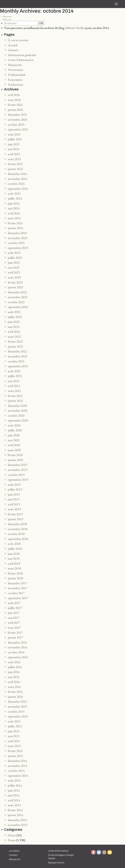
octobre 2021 (16, 361)
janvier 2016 (15, 697)
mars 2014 (14, 805)
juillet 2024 (15, 198)
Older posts (6, 16)
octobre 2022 (16, 302)
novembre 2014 (18, 766)
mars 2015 (14, 746)
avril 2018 (14, 563)
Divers (12, 835)
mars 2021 (14, 391)
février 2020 (15, 455)
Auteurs (13, 50)
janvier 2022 (15, 346)
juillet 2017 (15, 608)
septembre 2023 (18, 248)
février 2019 (15, 514)
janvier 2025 (15, 169)
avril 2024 (14, 213)
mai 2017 (14, 618)
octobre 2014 (16, 771)
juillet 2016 (15, 667)
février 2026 (15, 105)
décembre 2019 (17, 465)
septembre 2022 (18, 307)
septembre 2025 (18, 129)
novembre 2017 (18, 588)
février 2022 (15, 341)
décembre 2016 (17, 642)
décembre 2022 (17, 292)
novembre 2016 (18, 647)
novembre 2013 (18, 825)
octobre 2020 (16, 415)
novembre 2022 (18, 297)
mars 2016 (14, 687)
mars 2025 (14, 159)
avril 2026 (14, 95)
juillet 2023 (15, 258)
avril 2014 (14, 800)
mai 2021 (14, 381)
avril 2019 (14, 504)
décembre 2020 (17, 406)
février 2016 (15, 692)
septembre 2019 (18, 480)
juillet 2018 (15, 549)
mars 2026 (14, 100)
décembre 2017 (17, 583)
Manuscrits (15, 65)
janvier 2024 (15, 228)
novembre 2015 (18, 706)
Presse (12, 840)
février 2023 (15, 282)
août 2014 (14, 780)
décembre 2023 (17, 233)
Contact (13, 855)
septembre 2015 (18, 716)
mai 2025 (14, 149)
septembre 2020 (18, 420)
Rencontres (15, 80)
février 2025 (15, 164)
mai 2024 (14, 208)
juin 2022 (14, 322)
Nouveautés (15, 70)
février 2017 (15, 633)
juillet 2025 (15, 139)
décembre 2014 (17, 761)
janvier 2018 (15, 578)
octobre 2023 (16, 243)
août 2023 (14, 253)
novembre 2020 (18, 410)
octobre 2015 (16, 711)
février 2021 (15, 396)
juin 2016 (14, 672)
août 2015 (14, 721)
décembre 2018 (17, 524)
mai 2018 (14, 558)
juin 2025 (14, 144)
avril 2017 (14, 623)
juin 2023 (14, 262)
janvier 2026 (15, 110)
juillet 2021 (15, 376)
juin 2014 (14, 790)
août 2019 (14, 485)
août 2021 (14, 371)
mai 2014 (14, 795)
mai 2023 (14, 267)
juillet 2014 (15, 785)
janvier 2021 (15, 401)
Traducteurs (15, 84)
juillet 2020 (15, 430)
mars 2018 (14, 568)
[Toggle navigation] (116, 4)
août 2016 (14, 662)
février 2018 (15, 573)
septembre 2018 (18, 539)
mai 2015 (14, 736)
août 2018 (14, 544)
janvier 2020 (15, 460)
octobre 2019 (16, 475)
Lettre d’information (21, 60)
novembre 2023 (18, 238)
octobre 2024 (16, 184)
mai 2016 (14, 677)
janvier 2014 (15, 815)
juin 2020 (14, 435)
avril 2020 (14, 445)
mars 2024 (14, 218)
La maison (14, 851)
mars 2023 (14, 277)
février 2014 (15, 810)
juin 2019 (14, 494)
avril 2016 (14, 682)
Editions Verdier (75, 28)
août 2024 (14, 193)
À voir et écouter (18, 40)
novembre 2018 (18, 529)
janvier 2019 (15, 519)
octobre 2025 (16, 124)
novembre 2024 (18, 179)
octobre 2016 (16, 652)
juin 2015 (14, 731)
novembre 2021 (18, 356)
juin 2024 (14, 203)
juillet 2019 (15, 489)
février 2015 (15, 751)
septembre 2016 (18, 657)
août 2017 (14, 603)
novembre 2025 (18, 119)
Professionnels (17, 75)
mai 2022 (14, 327)
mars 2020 (14, 450)
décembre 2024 (17, 174)
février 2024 (15, 223)
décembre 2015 (17, 701)
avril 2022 (14, 332)
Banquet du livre (56, 863)
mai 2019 (14, 499)
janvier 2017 (15, 637)
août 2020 (14, 425)
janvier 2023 (15, 287)
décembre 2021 (17, 351)
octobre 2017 (16, 593)
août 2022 (14, 312)
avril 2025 (14, 154)
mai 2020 (14, 440)
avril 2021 (14, 386)
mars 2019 (14, 509)
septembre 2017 (18, 598)
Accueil (13, 45)
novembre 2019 (18, 470)
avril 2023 (14, 272)
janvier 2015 (15, 756)
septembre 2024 (18, 189)
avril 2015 (14, 741)
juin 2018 (14, 554)
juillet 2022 (15, 317)
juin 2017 (14, 613)
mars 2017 (14, 628)
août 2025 (14, 134)
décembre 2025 (17, 114)
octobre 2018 (16, 534)
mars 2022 (14, 337)
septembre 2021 (18, 366)
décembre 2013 (17, 820)
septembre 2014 (18, 776)
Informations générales (22, 55)
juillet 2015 (15, 726)
